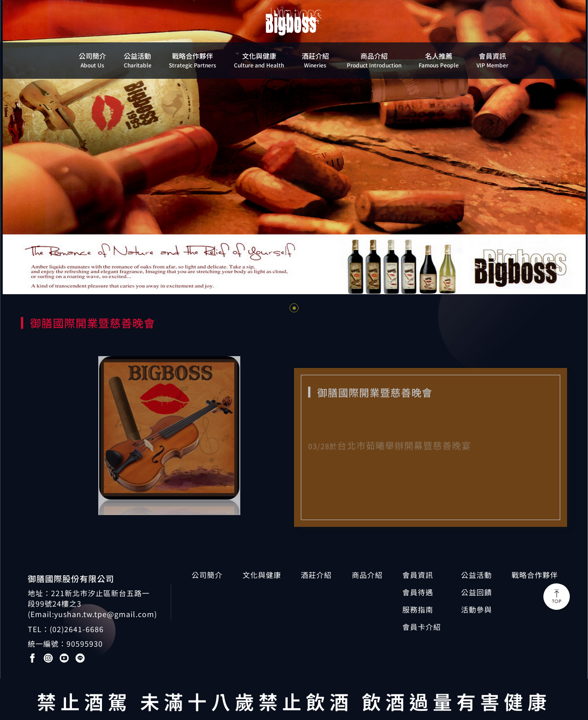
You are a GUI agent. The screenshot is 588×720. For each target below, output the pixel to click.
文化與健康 (262, 575)
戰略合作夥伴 (535, 575)
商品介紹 (367, 575)
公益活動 (476, 575)
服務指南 (418, 610)
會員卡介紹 (422, 627)
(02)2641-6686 (77, 629)
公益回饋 (476, 592)
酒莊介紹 (316, 575)
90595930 (85, 643)
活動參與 (476, 610)
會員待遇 (418, 592)
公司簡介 (207, 575)
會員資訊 (418, 575)
